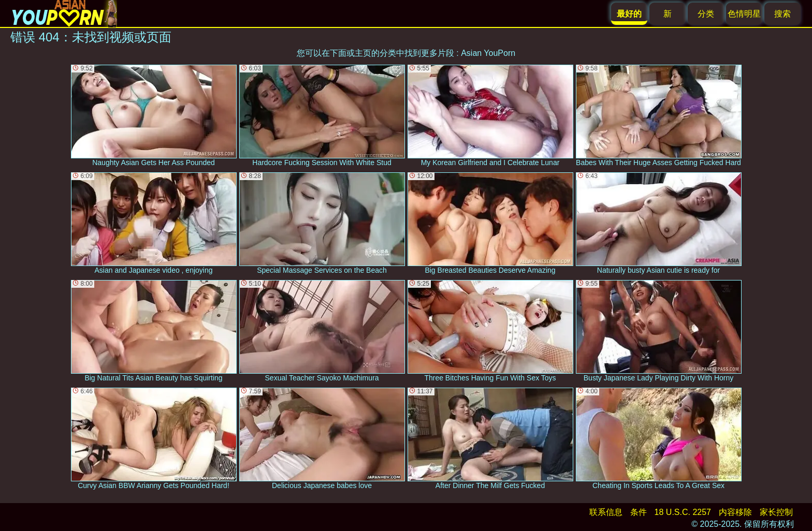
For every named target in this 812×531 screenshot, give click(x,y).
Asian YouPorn (488, 53)
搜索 (782, 14)
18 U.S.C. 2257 (683, 512)
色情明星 (744, 14)
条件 (639, 512)
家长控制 (776, 512)
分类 (706, 14)
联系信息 (606, 512)
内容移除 (735, 512)
